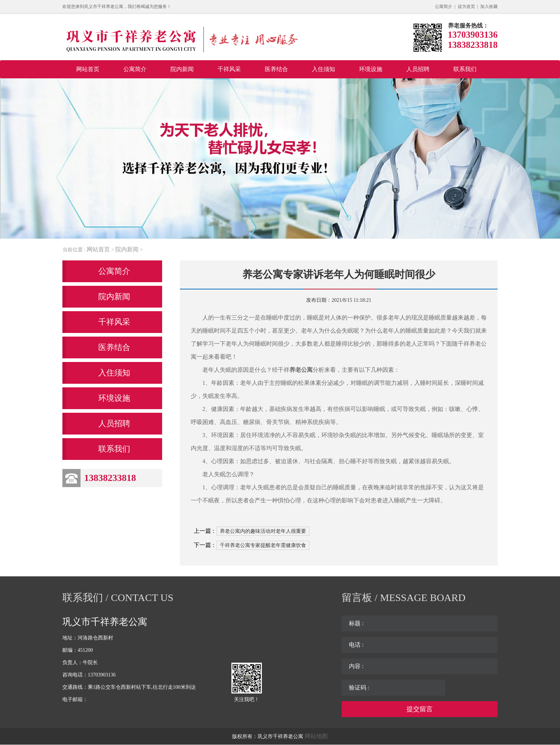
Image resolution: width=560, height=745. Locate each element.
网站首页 (88, 69)
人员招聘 (418, 69)
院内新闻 (182, 69)
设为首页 (466, 7)
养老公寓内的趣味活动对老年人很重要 (263, 531)
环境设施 (371, 69)
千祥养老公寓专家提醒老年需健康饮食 (263, 545)
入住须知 (324, 69)
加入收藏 (489, 7)
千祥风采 (229, 69)
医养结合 (276, 69)
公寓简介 (444, 7)
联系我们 (465, 69)
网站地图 (316, 736)
